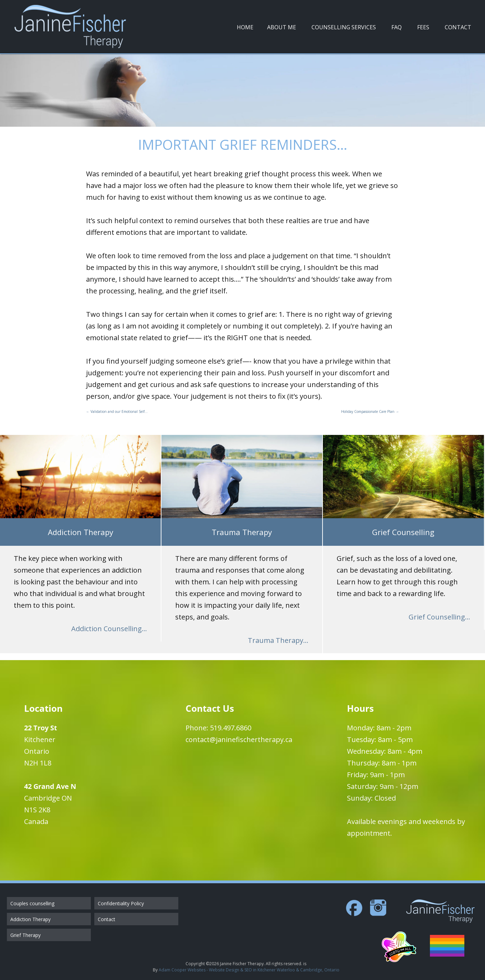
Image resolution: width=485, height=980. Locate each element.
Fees (423, 27)
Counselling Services (344, 27)
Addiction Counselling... (109, 629)
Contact (458, 27)
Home (245, 27)
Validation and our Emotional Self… (117, 411)
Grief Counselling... (439, 617)
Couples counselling (32, 903)
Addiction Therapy (30, 919)
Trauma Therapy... (278, 640)
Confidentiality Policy (121, 903)
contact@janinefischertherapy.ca (239, 739)
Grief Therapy (25, 935)
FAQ (397, 27)
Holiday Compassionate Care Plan (370, 411)
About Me (282, 27)
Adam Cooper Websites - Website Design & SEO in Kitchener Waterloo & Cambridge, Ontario (249, 970)
